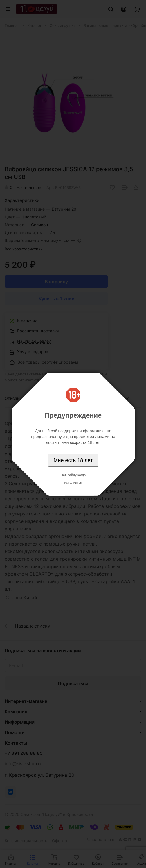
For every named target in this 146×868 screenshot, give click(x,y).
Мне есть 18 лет (73, 460)
